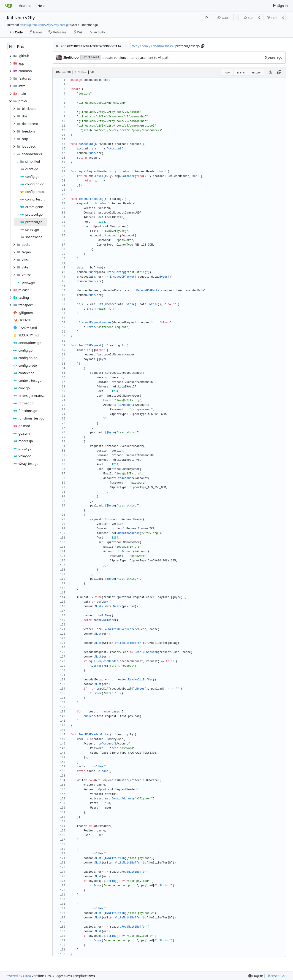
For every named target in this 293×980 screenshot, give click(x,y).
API (285, 976)
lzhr (18, 18)
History (256, 72)
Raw (227, 72)
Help (41, 6)
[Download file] (270, 72)
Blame (241, 72)
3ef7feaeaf (91, 57)
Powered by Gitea (18, 976)
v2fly (30, 18)
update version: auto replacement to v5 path (136, 58)
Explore (25, 6)
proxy (146, 46)
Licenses (273, 976)
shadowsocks (163, 46)
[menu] (256, 976)
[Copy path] (203, 46)
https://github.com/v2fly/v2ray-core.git (45, 25)
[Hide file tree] (11, 46)
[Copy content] (279, 72)
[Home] (9, 6)
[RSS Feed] (207, 18)
